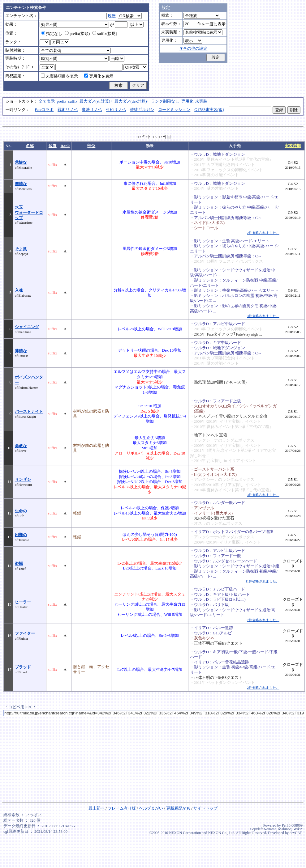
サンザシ (23, 480)
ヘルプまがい (151, 808)
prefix (62, 101)
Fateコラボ (44, 110)
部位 (91, 146)
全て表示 (47, 101)
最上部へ (97, 808)
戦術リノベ (68, 110)
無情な (21, 184)
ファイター (25, 633)
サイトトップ (205, 808)
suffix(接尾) (105, 34)
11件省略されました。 (262, 581)
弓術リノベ (116, 110)
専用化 (187, 101)
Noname (270, 829)
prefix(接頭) (77, 34)
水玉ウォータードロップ (29, 212)
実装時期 (293, 146)
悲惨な (21, 163)
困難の (21, 535)
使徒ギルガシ (142, 110)
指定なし (52, 34)
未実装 (201, 101)
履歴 (112, 16)
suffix (73, 101)
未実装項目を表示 (59, 76)
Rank (65, 146)
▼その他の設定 (194, 49)
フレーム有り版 (122, 808)
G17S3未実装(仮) (209, 110)
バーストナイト (29, 412)
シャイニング (27, 327)
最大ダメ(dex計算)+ (132, 101)
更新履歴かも (178, 808)
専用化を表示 (99, 76)
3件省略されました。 (263, 316)
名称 (30, 146)
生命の (21, 511)
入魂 (19, 290)
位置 (53, 146)
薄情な (21, 351)
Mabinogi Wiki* (290, 829)
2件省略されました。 (263, 233)
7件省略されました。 (263, 620)
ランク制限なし (165, 101)
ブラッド (23, 667)
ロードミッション (174, 110)
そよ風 (21, 249)
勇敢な (21, 446)
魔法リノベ (92, 110)
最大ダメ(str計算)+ (96, 101)
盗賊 (19, 564)
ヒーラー (23, 602)
